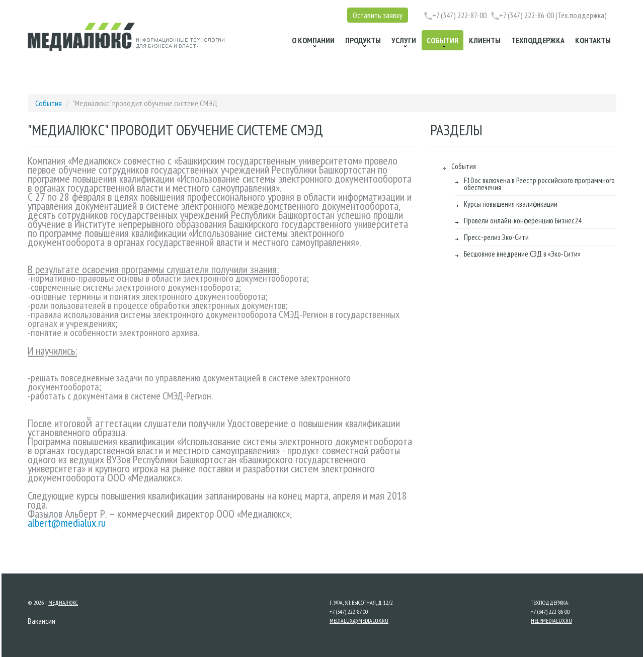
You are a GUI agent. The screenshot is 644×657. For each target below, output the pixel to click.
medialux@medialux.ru (359, 621)
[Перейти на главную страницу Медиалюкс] (126, 37)
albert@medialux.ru (67, 523)
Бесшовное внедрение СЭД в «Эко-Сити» (522, 254)
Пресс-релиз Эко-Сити (496, 237)
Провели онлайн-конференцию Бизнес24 (523, 221)
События (49, 103)
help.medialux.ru (551, 621)
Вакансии (42, 621)
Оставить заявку (378, 15)
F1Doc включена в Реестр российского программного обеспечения (539, 184)
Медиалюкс (63, 602)
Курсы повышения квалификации (511, 204)
